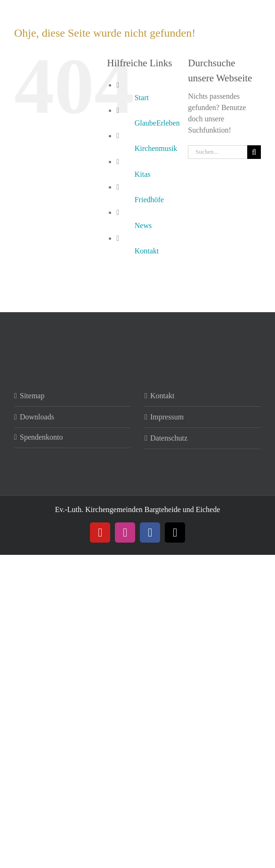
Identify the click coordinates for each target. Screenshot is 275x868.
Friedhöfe (149, 200)
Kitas (143, 174)
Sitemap (32, 396)
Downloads (37, 417)
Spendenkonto (41, 437)
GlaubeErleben (157, 123)
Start (142, 98)
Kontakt (147, 251)
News (143, 225)
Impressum (167, 417)
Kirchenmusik (156, 148)
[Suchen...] (218, 152)
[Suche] (254, 152)
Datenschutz (169, 438)
